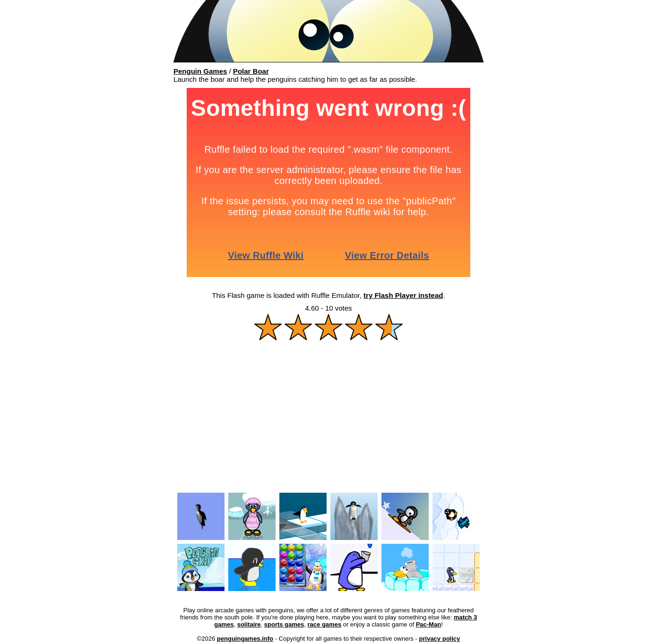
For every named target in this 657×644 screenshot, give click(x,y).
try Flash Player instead (403, 295)
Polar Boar (251, 71)
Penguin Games (200, 71)
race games (325, 624)
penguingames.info (245, 639)
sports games (284, 624)
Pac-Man (428, 624)
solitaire (249, 624)
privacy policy (440, 639)
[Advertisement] (328, 420)
